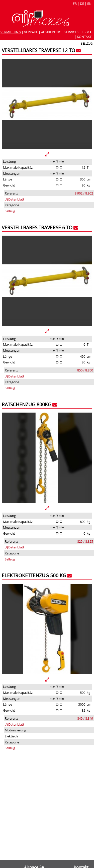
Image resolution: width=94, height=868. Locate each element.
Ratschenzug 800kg (27, 404)
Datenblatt (15, 199)
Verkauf (31, 32)
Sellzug (10, 211)
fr (75, 4)
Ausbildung (51, 32)
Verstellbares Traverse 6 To (37, 227)
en (89, 4)
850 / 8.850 (85, 370)
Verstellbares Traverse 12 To (38, 50)
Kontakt (84, 37)
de (82, 4)
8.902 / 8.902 (84, 193)
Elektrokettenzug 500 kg (34, 575)
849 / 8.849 (85, 718)
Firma (87, 32)
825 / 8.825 (85, 541)
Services (71, 32)
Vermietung (11, 32)
